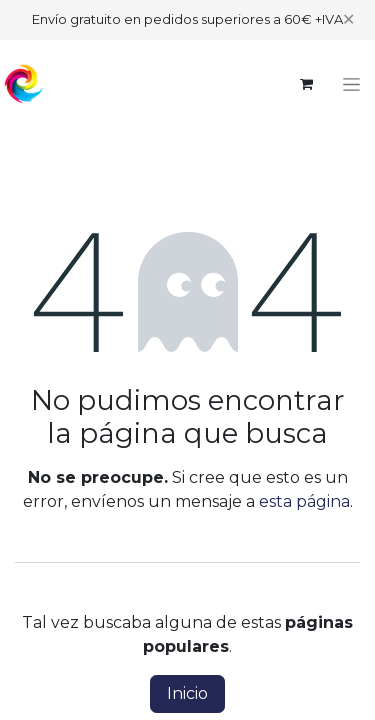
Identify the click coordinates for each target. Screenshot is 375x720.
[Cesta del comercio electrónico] (306, 84)
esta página (304, 501)
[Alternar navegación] (351, 84)
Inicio (187, 693)
